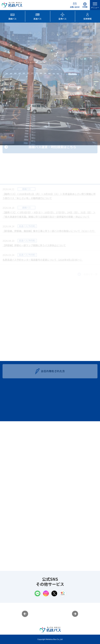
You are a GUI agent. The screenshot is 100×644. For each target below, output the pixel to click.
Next (75, 614)
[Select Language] (85, 5)
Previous (25, 614)
